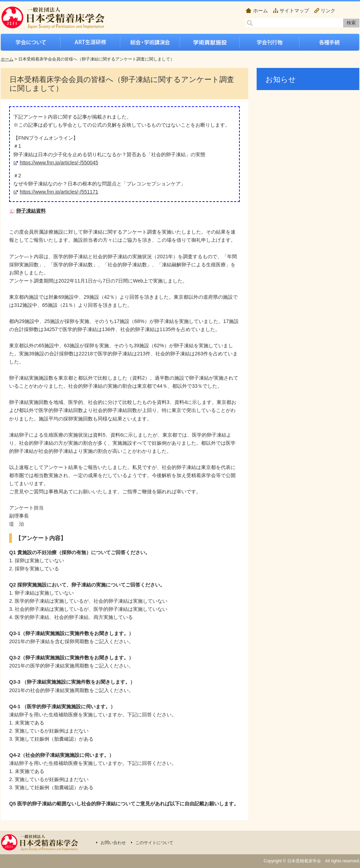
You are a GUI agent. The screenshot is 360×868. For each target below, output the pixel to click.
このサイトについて (154, 843)
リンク (328, 11)
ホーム (261, 11)
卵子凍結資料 (31, 211)
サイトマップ (294, 11)
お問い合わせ (113, 843)
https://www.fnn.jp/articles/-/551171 (59, 192)
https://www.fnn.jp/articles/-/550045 (59, 163)
